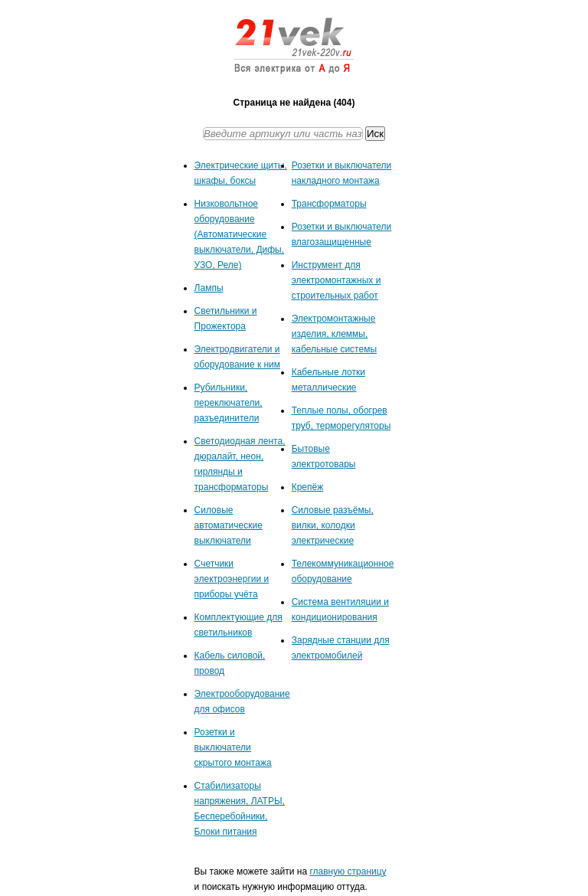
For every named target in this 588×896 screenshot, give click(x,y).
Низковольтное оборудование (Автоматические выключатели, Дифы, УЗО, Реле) (239, 234)
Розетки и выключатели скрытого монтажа (233, 747)
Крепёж (308, 487)
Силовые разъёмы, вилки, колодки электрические (333, 525)
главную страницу (348, 871)
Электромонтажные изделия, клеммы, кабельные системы (334, 334)
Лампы (209, 288)
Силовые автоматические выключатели (229, 525)
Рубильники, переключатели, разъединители (229, 403)
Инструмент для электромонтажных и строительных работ (336, 280)
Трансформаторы (329, 204)
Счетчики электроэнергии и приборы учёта (232, 579)
